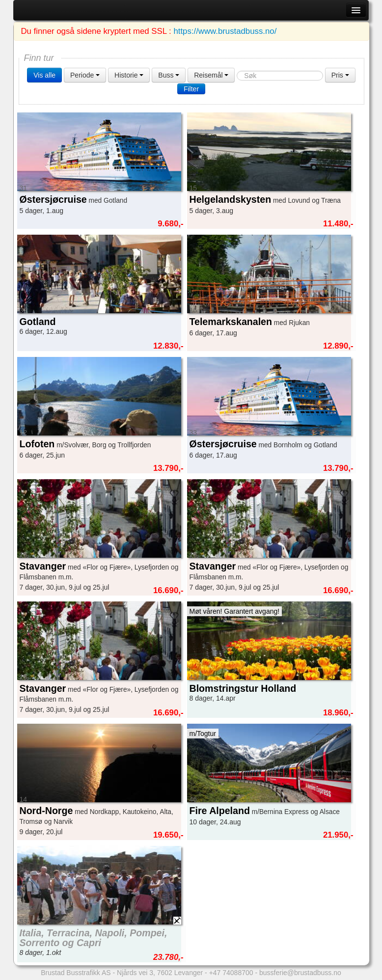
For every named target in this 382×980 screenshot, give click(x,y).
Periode (85, 75)
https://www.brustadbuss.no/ (225, 31)
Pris (340, 75)
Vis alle (44, 75)
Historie (129, 75)
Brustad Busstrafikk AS (76, 973)
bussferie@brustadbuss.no (300, 973)
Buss (169, 75)
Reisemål (211, 75)
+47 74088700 (231, 973)
